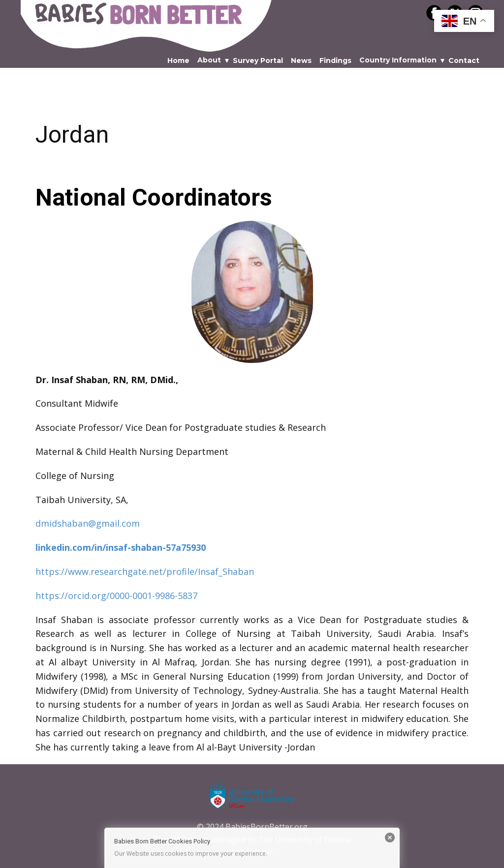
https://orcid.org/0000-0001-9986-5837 (116, 596)
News (301, 60)
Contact (464, 60)
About (209, 60)
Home (178, 60)
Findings (335, 60)
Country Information (398, 60)
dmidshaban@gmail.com (88, 523)
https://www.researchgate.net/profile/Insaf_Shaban (145, 571)
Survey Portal (258, 60)
